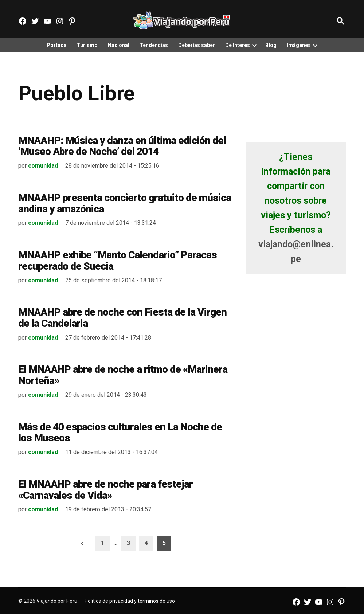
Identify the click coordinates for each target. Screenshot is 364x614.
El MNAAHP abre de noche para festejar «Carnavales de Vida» (105, 490)
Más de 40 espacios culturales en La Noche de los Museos (120, 433)
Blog (271, 45)
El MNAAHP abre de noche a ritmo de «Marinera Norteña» (123, 375)
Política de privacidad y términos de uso (130, 601)
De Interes (238, 45)
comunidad (43, 166)
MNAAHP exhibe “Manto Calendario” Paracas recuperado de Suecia (118, 261)
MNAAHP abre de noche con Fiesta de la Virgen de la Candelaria (122, 318)
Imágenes (299, 45)
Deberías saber (197, 45)
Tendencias (154, 45)
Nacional (119, 45)
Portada (57, 45)
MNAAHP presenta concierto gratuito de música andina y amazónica (125, 203)
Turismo (87, 45)
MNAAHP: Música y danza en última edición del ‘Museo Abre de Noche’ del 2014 (122, 146)
